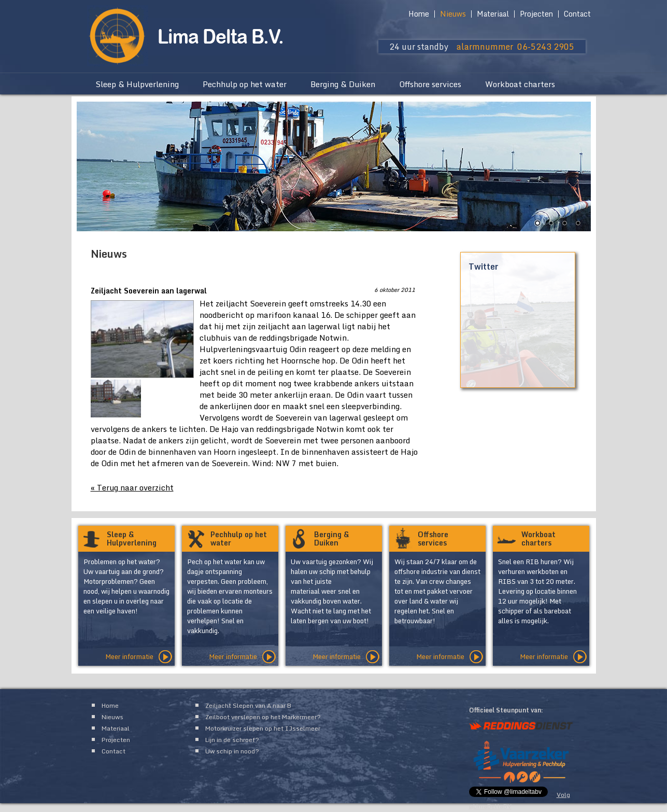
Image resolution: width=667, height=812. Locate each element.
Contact (577, 14)
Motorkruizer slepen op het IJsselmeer (263, 728)
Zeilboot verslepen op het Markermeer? (263, 717)
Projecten (536, 14)
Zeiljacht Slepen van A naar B (248, 705)
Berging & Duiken (343, 84)
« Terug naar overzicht (132, 487)
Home (419, 14)
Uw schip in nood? (232, 751)
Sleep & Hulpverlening (137, 84)
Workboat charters (520, 84)
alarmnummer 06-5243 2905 (515, 47)
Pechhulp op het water (245, 84)
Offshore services (430, 84)
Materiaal (493, 14)
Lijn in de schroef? (232, 740)
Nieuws (453, 14)
